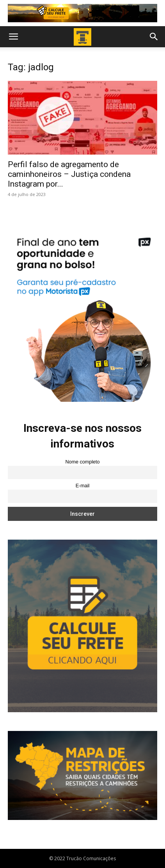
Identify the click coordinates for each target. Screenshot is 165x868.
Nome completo (82, 462)
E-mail (83, 486)
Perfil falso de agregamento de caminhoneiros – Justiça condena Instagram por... (69, 174)
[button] (13, 37)
